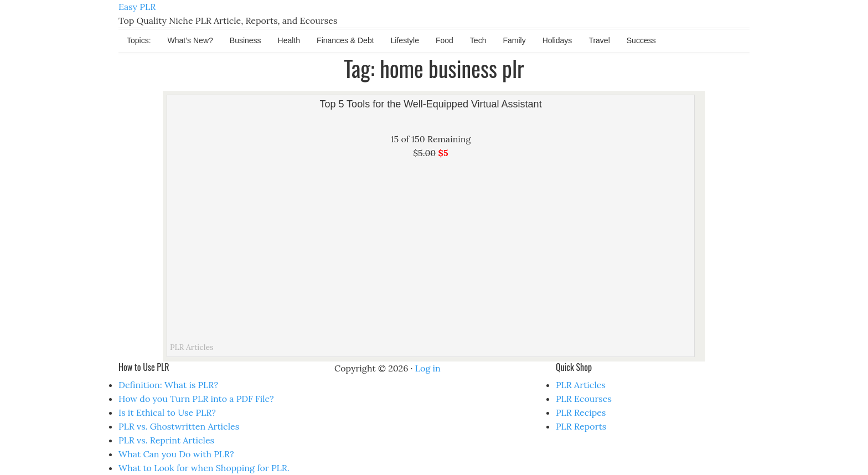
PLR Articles (192, 347)
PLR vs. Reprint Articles (166, 440)
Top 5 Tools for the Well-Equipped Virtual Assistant (430, 104)
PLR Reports (581, 426)
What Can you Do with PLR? (176, 454)
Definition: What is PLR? (168, 385)
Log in (428, 368)
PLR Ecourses (584, 399)
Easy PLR (137, 7)
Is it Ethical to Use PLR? (167, 412)
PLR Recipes (581, 412)
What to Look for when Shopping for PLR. (204, 468)
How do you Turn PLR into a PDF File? (196, 399)
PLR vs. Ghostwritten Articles (179, 426)
